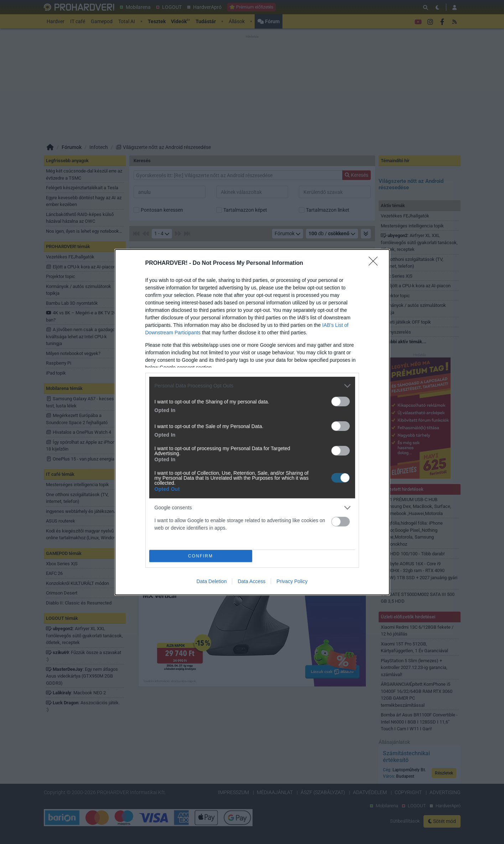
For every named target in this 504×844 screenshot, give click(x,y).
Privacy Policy (292, 581)
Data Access (251, 581)
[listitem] (252, 386)
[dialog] (252, 422)
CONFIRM (201, 556)
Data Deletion (212, 581)
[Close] (375, 263)
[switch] (341, 402)
